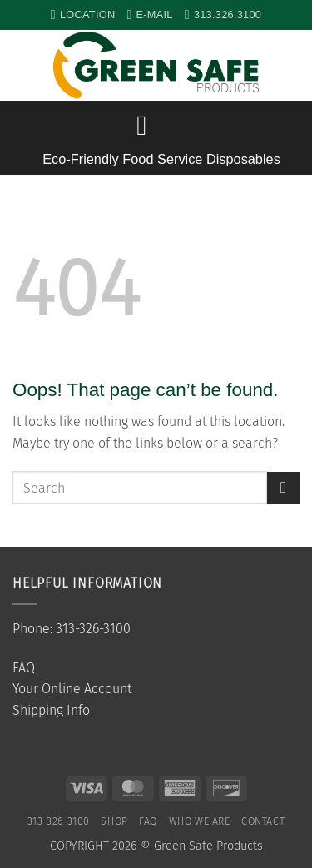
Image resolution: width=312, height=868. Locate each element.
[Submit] (283, 488)
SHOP (114, 821)
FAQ (24, 668)
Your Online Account (72, 689)
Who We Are (200, 821)
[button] (291, 66)
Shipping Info (51, 710)
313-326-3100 (59, 821)
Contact (263, 821)
